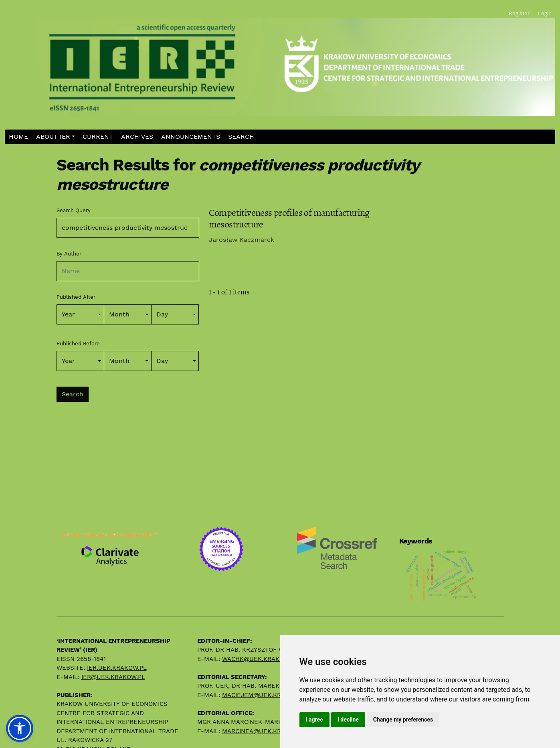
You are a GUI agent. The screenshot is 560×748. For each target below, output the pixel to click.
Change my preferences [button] (403, 720)
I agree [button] (314, 720)
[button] (55, 137)
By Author (69, 254)
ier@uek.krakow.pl (113, 677)
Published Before (78, 344)
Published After (76, 297)
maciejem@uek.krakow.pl (265, 695)
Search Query (74, 210)
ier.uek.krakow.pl (117, 668)
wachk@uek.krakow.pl (260, 659)
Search (73, 394)
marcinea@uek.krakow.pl (265, 731)
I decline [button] (348, 720)
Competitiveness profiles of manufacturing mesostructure (289, 218)
